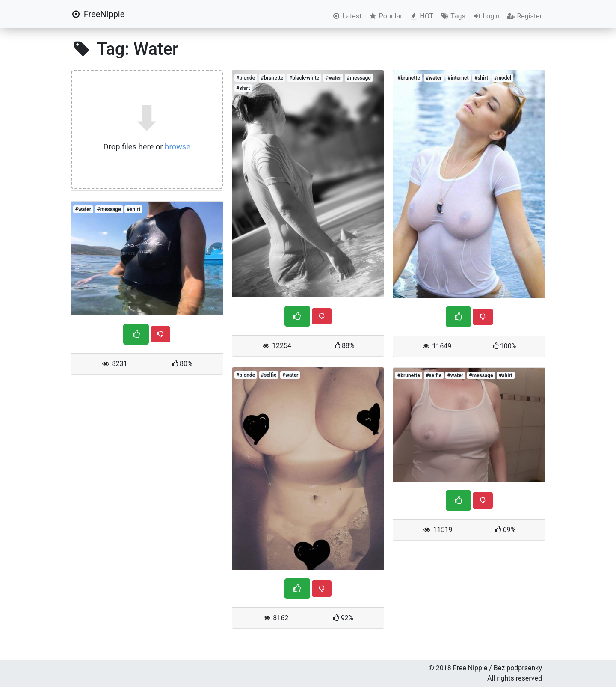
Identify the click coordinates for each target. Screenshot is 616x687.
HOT (421, 16)
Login (486, 16)
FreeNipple (98, 14)
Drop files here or (147, 147)
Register (524, 16)
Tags (453, 16)
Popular (385, 16)
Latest (347, 16)
